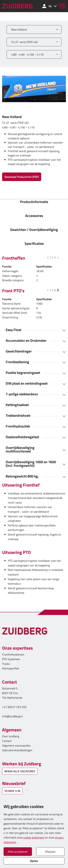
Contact (7, 741)
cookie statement (34, 837)
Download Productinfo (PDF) (22, 177)
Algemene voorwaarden (16, 746)
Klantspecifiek (11, 668)
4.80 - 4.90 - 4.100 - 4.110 (27, 54)
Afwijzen (50, 852)
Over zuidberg (11, 736)
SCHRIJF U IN (12, 791)
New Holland (19, 29)
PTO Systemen (11, 659)
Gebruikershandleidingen (17, 750)
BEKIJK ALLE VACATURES (20, 771)
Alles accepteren (18, 852)
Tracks (6, 664)
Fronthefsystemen (13, 654)
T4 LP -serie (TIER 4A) (24, 42)
